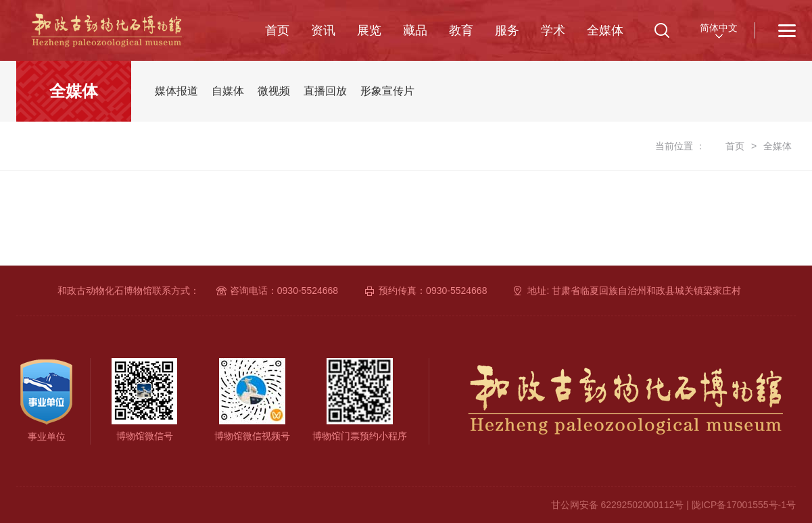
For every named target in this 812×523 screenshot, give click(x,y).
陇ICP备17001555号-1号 (744, 505)
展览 (369, 30)
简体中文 (719, 28)
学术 (553, 30)
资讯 (323, 30)
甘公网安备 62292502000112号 (618, 505)
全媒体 (605, 30)
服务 (507, 30)
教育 (461, 30)
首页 (277, 30)
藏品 (415, 30)
